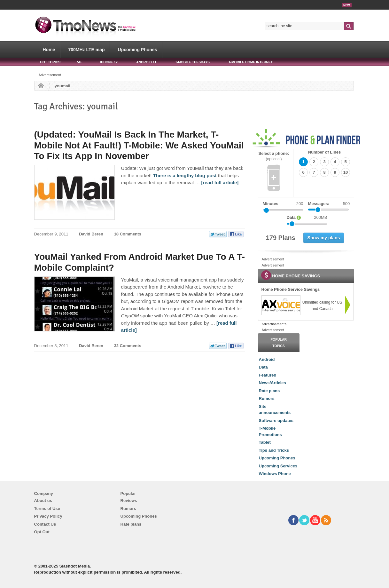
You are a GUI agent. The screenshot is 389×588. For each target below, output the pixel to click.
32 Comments (128, 346)
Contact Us (45, 524)
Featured (268, 375)
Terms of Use (47, 509)
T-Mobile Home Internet (251, 62)
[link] (281, 305)
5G (79, 62)
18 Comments (128, 234)
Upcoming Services (278, 466)
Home (49, 50)
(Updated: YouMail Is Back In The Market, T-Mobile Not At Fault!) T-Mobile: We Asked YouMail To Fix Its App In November (139, 145)
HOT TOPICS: (51, 62)
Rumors (267, 398)
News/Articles (272, 383)
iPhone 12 (109, 62)
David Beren (91, 234)
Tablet (265, 442)
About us (43, 501)
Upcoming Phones (138, 50)
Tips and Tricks (274, 450)
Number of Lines (325, 152)
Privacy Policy (48, 516)
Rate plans (269, 391)
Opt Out (42, 532)
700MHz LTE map (86, 50)
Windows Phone (275, 474)
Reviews (129, 501)
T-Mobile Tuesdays (192, 62)
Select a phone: (274, 156)
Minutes (271, 204)
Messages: (329, 204)
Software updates (276, 421)
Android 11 (146, 62)
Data (263, 367)
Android (267, 359)
